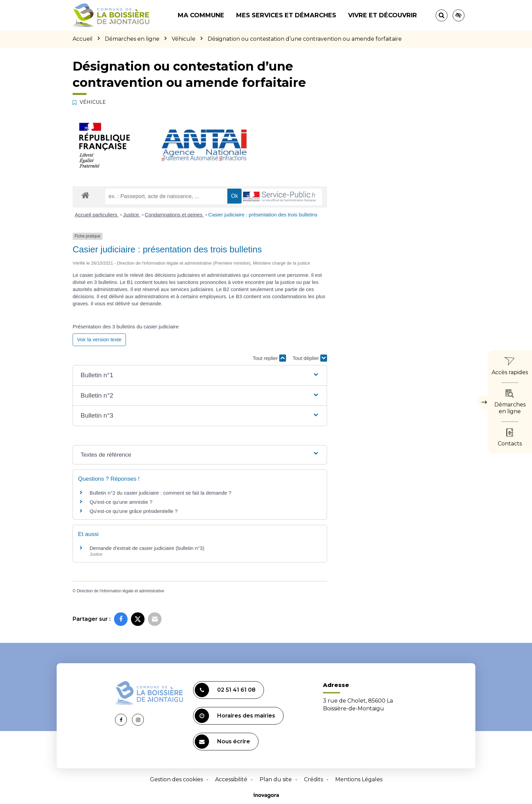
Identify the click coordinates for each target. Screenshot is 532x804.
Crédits (313, 779)
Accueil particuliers (97, 215)
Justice (132, 215)
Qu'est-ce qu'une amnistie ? (121, 502)
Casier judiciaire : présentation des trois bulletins (263, 215)
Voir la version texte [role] (99, 339)
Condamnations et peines (174, 215)
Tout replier (269, 358)
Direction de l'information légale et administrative (120, 591)
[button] (200, 375)
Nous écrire (222, 742)
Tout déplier (310, 358)
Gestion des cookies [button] (176, 779)
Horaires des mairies (235, 716)
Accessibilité (231, 779)
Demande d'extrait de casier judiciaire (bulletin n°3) (147, 548)
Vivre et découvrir (383, 15)
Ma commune (201, 15)
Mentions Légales (359, 779)
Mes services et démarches (286, 15)
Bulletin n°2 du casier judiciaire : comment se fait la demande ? (160, 493)
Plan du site (276, 779)
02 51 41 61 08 (225, 690)
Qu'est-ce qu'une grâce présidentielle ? (134, 511)
